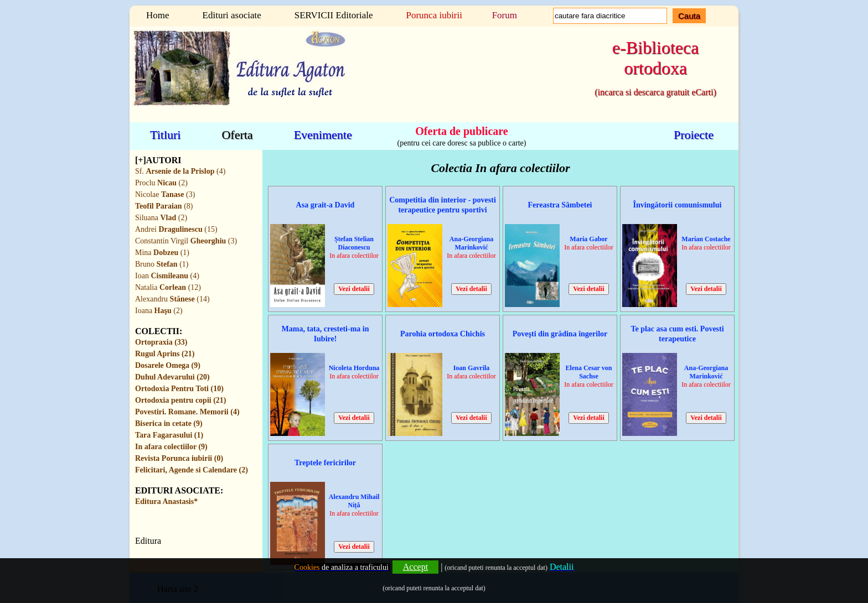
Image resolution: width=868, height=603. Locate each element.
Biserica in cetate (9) (169, 423)
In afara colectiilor (354, 256)
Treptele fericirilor (325, 463)
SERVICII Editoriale (334, 15)
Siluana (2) (161, 218)
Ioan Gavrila (472, 368)
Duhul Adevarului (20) (172, 377)
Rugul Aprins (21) (165, 354)
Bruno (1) (162, 264)
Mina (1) (162, 253)
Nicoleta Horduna (354, 368)
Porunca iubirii (434, 15)
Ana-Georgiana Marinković (471, 243)
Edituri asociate (232, 15)
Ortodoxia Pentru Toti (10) (179, 389)
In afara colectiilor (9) (171, 447)
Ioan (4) (167, 276)
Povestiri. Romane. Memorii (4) (187, 412)
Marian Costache (706, 239)
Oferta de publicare (461, 131)
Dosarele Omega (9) (168, 365)
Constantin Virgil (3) (186, 241)
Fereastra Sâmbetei (560, 205)
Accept (415, 567)
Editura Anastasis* (166, 501)
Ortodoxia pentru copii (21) (181, 400)
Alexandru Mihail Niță (354, 501)
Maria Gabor (588, 239)
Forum (505, 15)
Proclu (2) (161, 183)
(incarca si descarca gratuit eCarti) (655, 92)
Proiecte (694, 135)
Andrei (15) (176, 229)
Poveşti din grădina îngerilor (560, 334)
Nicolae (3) (165, 194)
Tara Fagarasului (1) (169, 435)
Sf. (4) (180, 171)
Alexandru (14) (172, 299)
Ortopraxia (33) (161, 342)
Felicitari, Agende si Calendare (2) (192, 470)
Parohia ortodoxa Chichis (443, 334)
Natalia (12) (168, 287)
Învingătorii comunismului (678, 205)
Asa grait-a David (325, 205)
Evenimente (323, 135)
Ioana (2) (159, 311)
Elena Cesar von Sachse (589, 372)
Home (158, 15)
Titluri (165, 135)
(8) (164, 206)
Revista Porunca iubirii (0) (179, 458)
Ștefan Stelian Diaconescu (354, 243)
